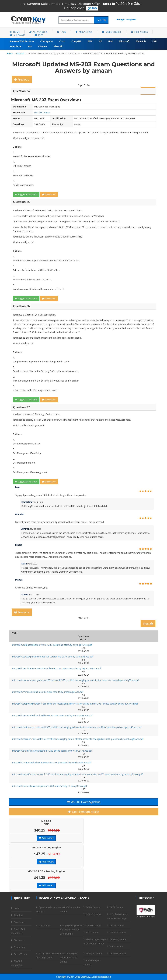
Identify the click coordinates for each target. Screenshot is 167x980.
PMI (155, 41)
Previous (22, 79)
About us (18, 915)
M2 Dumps (44, 925)
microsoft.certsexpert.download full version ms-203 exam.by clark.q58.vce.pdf (53, 657)
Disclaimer (19, 940)
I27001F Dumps (118, 932)
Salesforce (16, 46)
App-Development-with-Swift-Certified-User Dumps (71, 930)
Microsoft (124, 41)
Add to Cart (46, 838)
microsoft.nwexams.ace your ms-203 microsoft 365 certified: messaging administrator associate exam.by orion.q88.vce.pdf (76, 680)
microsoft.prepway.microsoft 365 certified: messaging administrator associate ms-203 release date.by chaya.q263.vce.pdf (75, 704)
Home (15, 32)
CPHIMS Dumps (118, 953)
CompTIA (76, 41)
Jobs (39, 35)
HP (100, 41)
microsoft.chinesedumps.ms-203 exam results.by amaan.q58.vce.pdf (48, 692)
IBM (110, 41)
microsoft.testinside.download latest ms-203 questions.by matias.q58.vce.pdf (52, 715)
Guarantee (19, 922)
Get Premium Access (83, 812)
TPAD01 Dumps (94, 953)
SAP (30, 46)
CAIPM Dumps (93, 925)
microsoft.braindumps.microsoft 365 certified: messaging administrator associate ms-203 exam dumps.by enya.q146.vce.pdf (77, 727)
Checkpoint (47, 41)
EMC (90, 41)
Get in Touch (20, 954)
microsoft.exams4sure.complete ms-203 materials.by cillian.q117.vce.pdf (50, 786)
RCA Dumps (92, 932)
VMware (43, 46)
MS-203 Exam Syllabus (83, 802)
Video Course (112, 32)
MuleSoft (141, 41)
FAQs (61, 32)
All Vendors (38, 32)
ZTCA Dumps (116, 946)
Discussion (49, 194)
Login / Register (127, 19)
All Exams (17, 35)
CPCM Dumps (117, 925)
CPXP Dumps (116, 907)
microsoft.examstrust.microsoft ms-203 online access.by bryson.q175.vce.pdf (52, 751)
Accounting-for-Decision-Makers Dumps (69, 958)
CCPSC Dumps (93, 914)
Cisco (62, 41)
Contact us (19, 947)
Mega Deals (84, 32)
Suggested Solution (26, 194)
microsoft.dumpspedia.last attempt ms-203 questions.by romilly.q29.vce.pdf (52, 762)
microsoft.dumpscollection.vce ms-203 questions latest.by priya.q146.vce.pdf (52, 645)
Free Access (139, 32)
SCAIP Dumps (93, 907)
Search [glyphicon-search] (101, 20)
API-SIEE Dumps (118, 939)
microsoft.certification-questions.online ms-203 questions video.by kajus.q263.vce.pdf (57, 668)
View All (58, 46)
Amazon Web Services (22, 41)
